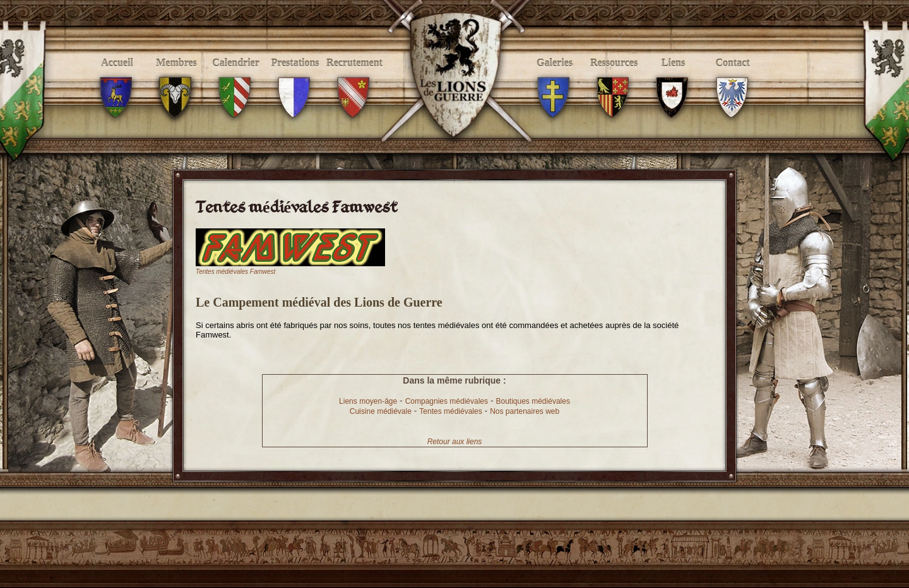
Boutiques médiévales (532, 401)
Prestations (295, 77)
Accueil (117, 77)
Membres (176, 77)
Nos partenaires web (525, 411)
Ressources (614, 77)
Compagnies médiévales (447, 401)
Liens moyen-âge (368, 401)
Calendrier (236, 77)
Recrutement (354, 77)
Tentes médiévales (450, 411)
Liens (673, 77)
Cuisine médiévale (381, 411)
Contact (733, 77)
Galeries (555, 77)
